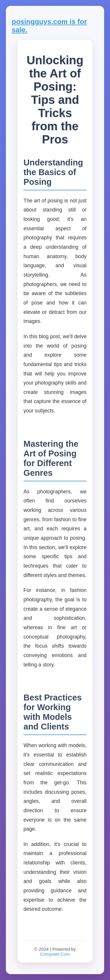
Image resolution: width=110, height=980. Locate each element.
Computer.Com (55, 954)
